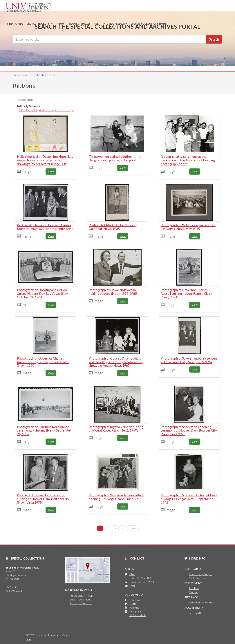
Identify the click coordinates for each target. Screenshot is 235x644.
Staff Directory (197, 578)
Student (193, 592)
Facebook (135, 600)
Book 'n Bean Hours (81, 599)
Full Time (194, 588)
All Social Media (138, 615)
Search (214, 39)
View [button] (51, 171)
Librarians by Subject (200, 574)
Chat (132, 574)
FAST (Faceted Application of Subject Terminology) (46, 110)
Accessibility (196, 613)
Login (29, 640)
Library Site (12, 587)
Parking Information (81, 603)
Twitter (133, 604)
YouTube (134, 608)
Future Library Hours (82, 596)
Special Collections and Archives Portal (34, 75)
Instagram (135, 611)
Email (132, 586)
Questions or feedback (202, 602)
